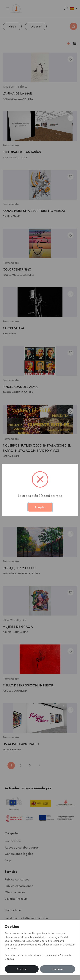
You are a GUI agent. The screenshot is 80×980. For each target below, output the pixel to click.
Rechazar (58, 969)
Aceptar (22, 969)
